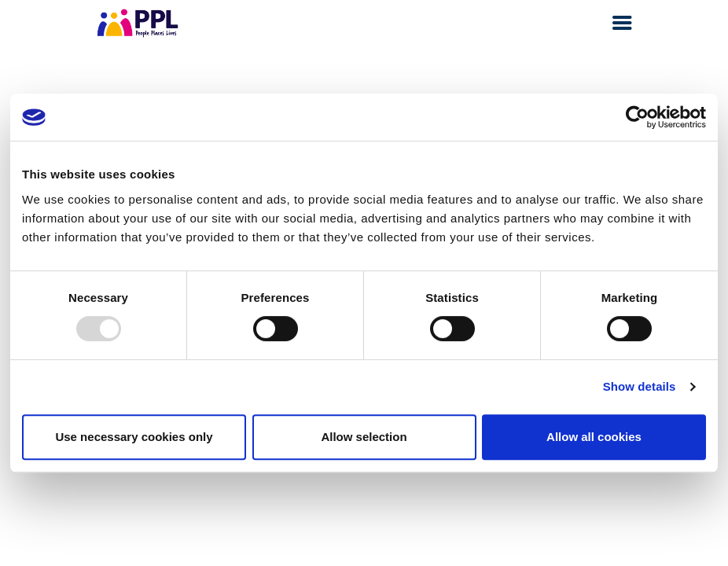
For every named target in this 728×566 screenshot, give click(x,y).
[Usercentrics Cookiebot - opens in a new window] (637, 117)
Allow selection (364, 437)
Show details (640, 386)
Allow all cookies (594, 437)
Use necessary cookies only (134, 437)
